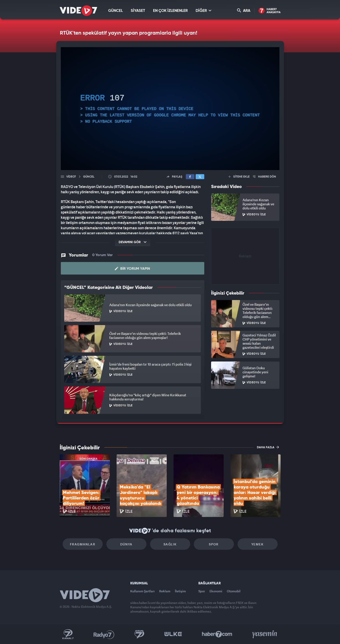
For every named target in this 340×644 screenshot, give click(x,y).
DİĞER (203, 11)
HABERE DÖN (265, 177)
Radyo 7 (104, 634)
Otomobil (234, 591)
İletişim (180, 591)
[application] (170, 109)
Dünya (126, 544)
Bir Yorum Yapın (132, 269)
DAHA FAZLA (268, 447)
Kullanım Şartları (142, 591)
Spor (214, 544)
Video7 (71, 177)
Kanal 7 (68, 634)
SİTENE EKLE (239, 177)
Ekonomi (216, 591)
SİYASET (138, 11)
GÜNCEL (115, 11)
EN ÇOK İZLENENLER (170, 11)
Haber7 (217, 634)
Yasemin (265, 634)
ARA (244, 11)
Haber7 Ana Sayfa (270, 11)
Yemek (257, 544)
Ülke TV (173, 634)
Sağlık (170, 544)
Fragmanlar (83, 544)
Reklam (165, 591)
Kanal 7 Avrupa (139, 634)
